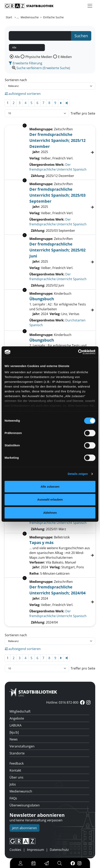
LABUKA (15, 725)
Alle (17, 57)
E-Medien (65, 57)
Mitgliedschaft (20, 711)
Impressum (36, 850)
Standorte (17, 753)
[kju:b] (14, 732)
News (14, 739)
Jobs (13, 784)
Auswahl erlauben (50, 499)
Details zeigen (78, 474)
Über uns (16, 777)
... (18, 17)
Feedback (17, 763)
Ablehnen (50, 513)
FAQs (13, 798)
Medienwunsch (21, 791)
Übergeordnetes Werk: (47, 165)
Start (9, 17)
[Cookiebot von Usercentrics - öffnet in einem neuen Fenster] (78, 352)
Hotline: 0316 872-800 (62, 702)
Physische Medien (39, 57)
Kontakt (15, 770)
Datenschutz (59, 850)
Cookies (15, 850)
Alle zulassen (50, 487)
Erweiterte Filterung (25, 63)
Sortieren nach (16, 80)
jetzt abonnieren (25, 828)
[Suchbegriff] (40, 36)
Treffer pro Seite (83, 113)
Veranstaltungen (22, 746)
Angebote (17, 718)
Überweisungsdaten (25, 805)
